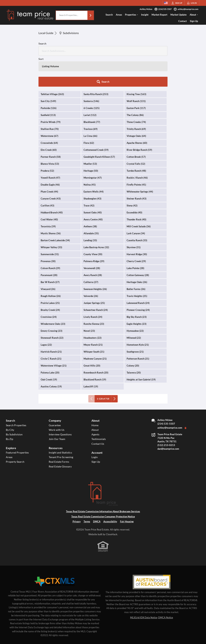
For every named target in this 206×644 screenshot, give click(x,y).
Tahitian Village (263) (52, 63)
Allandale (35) (91, 203)
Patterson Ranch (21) (138, 328)
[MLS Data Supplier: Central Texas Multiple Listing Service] (54, 551)
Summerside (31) (50, 223)
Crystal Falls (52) (136, 133)
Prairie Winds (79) (51, 91)
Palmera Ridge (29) (94, 230)
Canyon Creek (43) (51, 168)
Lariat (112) (90, 84)
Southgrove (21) (135, 321)
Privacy (77, 491)
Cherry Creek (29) (136, 230)
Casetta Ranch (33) (137, 210)
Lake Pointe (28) (135, 237)
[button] (91, 15)
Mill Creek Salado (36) (139, 196)
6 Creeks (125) (92, 77)
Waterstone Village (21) (54, 335)
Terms (87, 491)
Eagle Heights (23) (137, 293)
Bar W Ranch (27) (50, 251)
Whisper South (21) (94, 321)
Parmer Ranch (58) (51, 126)
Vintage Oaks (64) (136, 105)
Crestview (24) (49, 286)
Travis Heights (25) (137, 265)
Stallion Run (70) (50, 98)
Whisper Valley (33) (51, 216)
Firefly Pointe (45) (136, 154)
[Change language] (166, 3)
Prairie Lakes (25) (50, 272)
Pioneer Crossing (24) (138, 279)
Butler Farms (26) (136, 258)
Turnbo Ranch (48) (136, 140)
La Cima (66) (90, 105)
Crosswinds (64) (49, 112)
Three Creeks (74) (136, 91)
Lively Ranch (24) (93, 286)
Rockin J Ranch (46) (137, 147)
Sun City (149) (48, 70)
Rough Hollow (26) (51, 265)
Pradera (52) (47, 140)
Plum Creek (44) (49, 161)
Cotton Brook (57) (136, 126)
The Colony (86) (135, 84)
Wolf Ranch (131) (136, 70)
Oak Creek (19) (49, 349)
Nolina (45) (90, 154)
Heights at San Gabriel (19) (141, 349)
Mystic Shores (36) (51, 203)
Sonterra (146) (91, 70)
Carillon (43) (47, 175)
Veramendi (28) (92, 237)
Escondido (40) (134, 182)
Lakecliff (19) (91, 356)
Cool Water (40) (49, 189)
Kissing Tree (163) (136, 63)
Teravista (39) (48, 196)
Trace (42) (89, 175)
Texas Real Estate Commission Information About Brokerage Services (103, 481)
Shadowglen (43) (92, 168)
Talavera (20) (134, 342)
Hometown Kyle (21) (138, 314)
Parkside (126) (49, 77)
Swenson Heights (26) (95, 258)
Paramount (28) (49, 244)
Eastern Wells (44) (94, 161)
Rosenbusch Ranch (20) (96, 342)
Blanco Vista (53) (50, 133)
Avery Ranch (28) (93, 244)
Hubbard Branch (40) (52, 182)
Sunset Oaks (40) (93, 182)
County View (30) (93, 223)
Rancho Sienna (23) (94, 293)
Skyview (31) (134, 216)
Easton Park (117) (136, 77)
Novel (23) (89, 300)
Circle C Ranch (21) (51, 328)
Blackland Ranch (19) (95, 349)
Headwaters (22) (93, 307)
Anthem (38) (90, 196)
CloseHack (112, 504)
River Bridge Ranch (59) (139, 119)
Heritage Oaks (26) (137, 251)
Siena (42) (132, 175)
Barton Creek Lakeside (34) (55, 210)
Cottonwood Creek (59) (96, 119)
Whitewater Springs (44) (140, 161)
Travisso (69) (91, 98)
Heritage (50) (91, 140)
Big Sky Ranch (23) (137, 286)
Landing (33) (90, 210)
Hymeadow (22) (135, 300)
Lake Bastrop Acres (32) (96, 216)
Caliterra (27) (91, 251)
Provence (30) (48, 230)
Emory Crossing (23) (51, 300)
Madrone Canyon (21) (95, 328)
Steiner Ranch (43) (137, 168)
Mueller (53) (90, 133)
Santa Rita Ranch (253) (96, 63)
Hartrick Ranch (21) (51, 321)
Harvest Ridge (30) (137, 223)
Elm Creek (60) (49, 119)
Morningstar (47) (93, 147)
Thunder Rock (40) (136, 189)
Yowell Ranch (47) (50, 147)
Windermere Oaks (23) (53, 293)
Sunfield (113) (48, 84)
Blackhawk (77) (92, 91)
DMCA (97, 491)
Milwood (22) (134, 307)
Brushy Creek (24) (50, 279)
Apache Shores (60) (137, 112)
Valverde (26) (91, 265)
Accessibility (110, 491)
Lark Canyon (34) (136, 203)
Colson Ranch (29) (50, 237)
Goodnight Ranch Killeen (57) (99, 126)
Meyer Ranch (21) (93, 314)
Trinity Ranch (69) (136, 98)
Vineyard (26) (48, 258)
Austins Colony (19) (51, 356)
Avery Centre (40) (93, 189)
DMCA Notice (166, 587)
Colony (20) (133, 335)
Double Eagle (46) (50, 154)
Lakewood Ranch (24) (138, 272)
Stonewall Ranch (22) (52, 307)
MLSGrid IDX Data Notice (144, 587)
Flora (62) (89, 112)
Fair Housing (127, 491)
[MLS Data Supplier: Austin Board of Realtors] (151, 551)
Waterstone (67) (49, 105)
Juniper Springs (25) (94, 272)
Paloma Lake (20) (50, 342)
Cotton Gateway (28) (138, 244)
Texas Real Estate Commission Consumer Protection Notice (103, 486)
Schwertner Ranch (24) (96, 279)
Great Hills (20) (92, 335)
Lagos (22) (46, 314)
